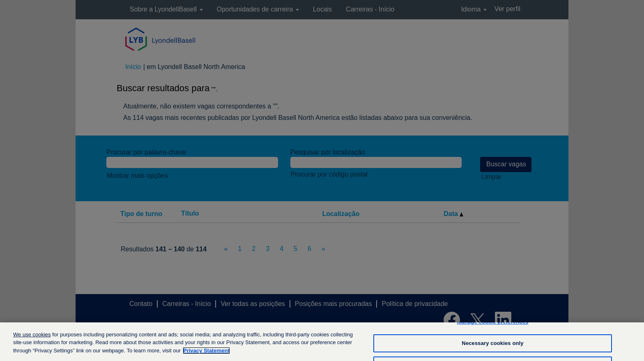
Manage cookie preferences (493, 327)
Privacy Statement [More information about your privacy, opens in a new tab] (206, 355)
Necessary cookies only (492, 348)
